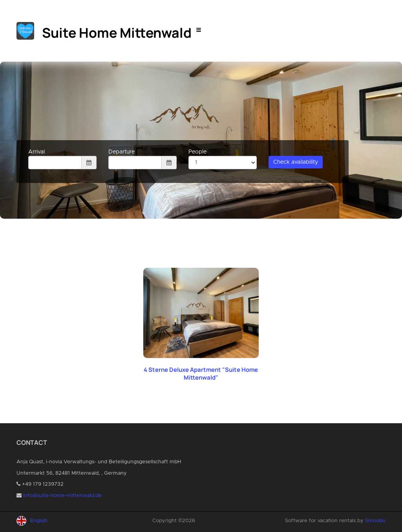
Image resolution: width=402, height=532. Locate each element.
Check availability (296, 162)
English (39, 521)
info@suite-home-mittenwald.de (62, 496)
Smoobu (375, 521)
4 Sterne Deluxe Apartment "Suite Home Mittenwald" (201, 374)
